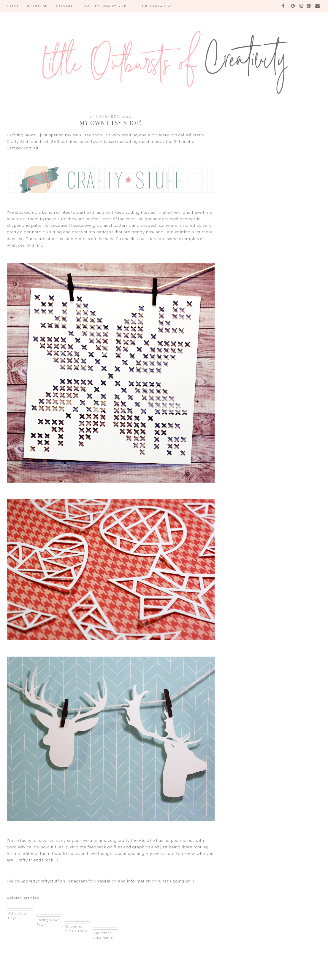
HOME (13, 6)
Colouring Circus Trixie (76, 929)
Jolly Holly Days (18, 916)
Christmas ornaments (103, 935)
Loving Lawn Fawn (48, 922)
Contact (66, 6)
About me (38, 6)
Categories (157, 6)
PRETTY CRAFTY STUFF (107, 6)
